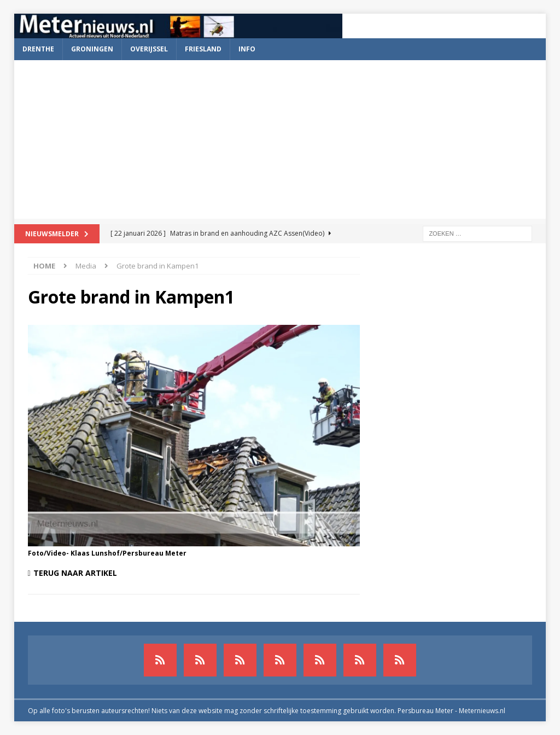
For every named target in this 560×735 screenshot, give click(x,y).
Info (247, 49)
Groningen (92, 49)
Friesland (203, 49)
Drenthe (38, 49)
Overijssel (149, 49)
